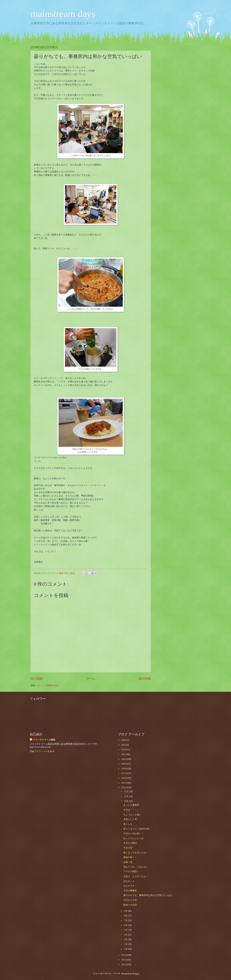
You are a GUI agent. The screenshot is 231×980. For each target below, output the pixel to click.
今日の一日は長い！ (133, 834)
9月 (126, 911)
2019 (124, 764)
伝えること (129, 881)
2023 (124, 745)
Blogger (136, 974)
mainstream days (63, 14)
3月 (126, 940)
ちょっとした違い (132, 815)
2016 (124, 778)
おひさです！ (130, 886)
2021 (124, 754)
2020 (124, 759)
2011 (124, 965)
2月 (126, 944)
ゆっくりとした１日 (133, 838)
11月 (126, 796)
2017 (124, 773)
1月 (126, 949)
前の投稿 (145, 679)
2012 (124, 960)
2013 (124, 955)
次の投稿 (37, 679)
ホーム (91, 679)
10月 (126, 801)
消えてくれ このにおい (136, 867)
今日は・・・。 (131, 810)
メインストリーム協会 (44, 740)
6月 (126, 925)
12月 (126, 792)
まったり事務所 (131, 805)
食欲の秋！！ (130, 857)
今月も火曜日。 (131, 843)
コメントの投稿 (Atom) (47, 685)
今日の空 (128, 848)
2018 (124, 769)
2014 (124, 788)
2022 (124, 750)
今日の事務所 (130, 891)
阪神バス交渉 (130, 905)
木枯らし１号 (130, 819)
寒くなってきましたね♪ (135, 853)
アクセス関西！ (131, 872)
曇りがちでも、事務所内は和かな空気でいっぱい (148, 895)
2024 (124, 740)
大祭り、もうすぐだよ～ (136, 876)
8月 (126, 916)
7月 (126, 920)
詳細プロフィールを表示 (42, 751)
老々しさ (128, 824)
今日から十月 (130, 900)
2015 (124, 783)
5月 (126, 930)
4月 (126, 935)
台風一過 (128, 862)
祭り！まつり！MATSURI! (136, 829)
